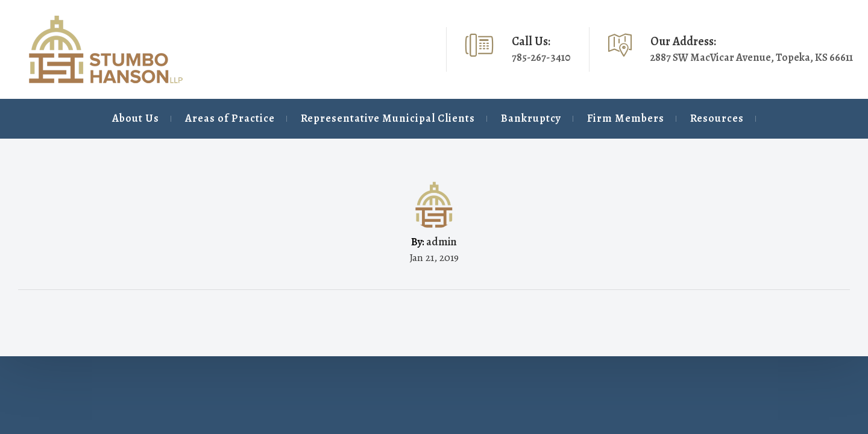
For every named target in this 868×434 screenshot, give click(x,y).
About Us (49, 118)
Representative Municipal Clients (325, 118)
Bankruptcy (480, 118)
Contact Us (799, 118)
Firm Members (587, 118)
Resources (690, 118)
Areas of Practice (155, 118)
